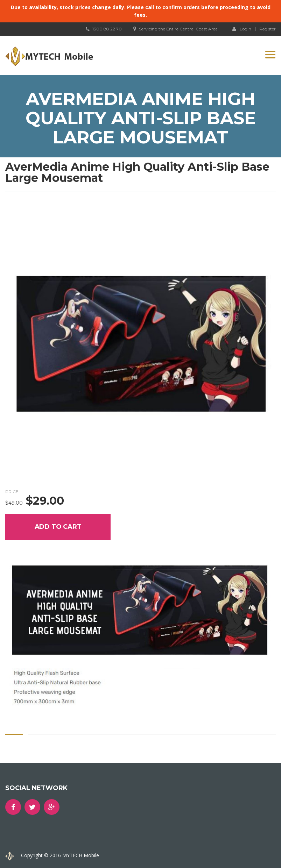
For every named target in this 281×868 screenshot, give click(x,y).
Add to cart (58, 527)
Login (242, 29)
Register (268, 29)
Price (12, 492)
